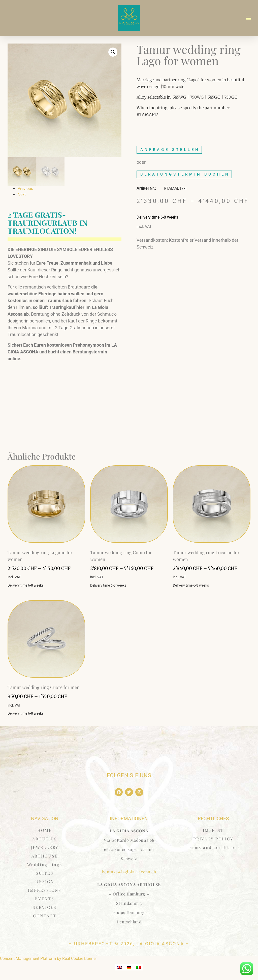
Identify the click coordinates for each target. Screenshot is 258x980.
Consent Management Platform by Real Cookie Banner (48, 958)
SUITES (45, 873)
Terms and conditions (213, 847)
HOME (45, 830)
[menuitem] (119, 967)
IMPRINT (213, 830)
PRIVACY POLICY (213, 839)
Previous (25, 189)
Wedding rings (45, 864)
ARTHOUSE (45, 856)
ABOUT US (45, 839)
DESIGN (45, 882)
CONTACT (45, 916)
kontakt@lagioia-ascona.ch (129, 872)
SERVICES (45, 907)
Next (22, 195)
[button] (249, 18)
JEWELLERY (45, 847)
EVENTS (45, 899)
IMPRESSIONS (45, 890)
